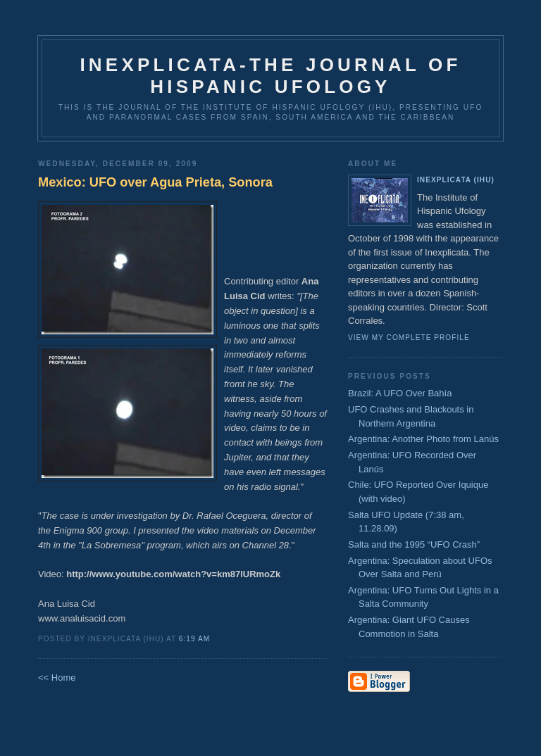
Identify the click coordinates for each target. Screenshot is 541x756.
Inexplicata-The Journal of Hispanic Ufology (270, 76)
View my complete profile (409, 338)
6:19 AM (194, 639)
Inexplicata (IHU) (456, 180)
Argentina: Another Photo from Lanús (423, 439)
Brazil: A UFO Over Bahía (400, 393)
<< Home (57, 678)
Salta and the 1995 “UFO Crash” (414, 544)
